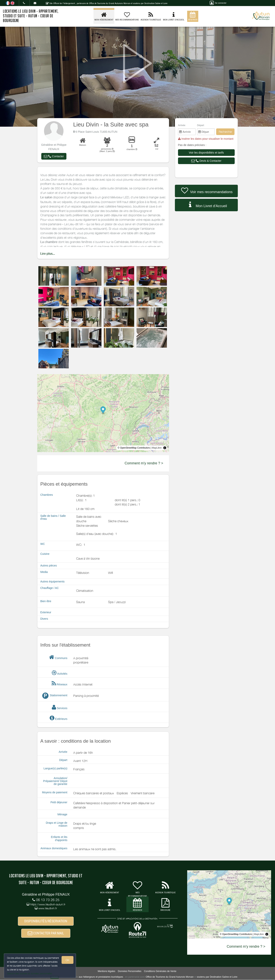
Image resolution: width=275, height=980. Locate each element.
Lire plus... (48, 254)
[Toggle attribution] (165, 448)
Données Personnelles (130, 971)
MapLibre (157, 448)
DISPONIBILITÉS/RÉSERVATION (46, 921)
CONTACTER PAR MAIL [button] (46, 933)
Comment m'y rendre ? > (144, 463)
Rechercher (225, 132)
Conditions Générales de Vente (160, 971)
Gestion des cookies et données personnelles (30, 973)
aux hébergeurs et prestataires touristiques (101, 977)
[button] (54, 156)
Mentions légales (107, 971)
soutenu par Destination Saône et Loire (217, 977)
